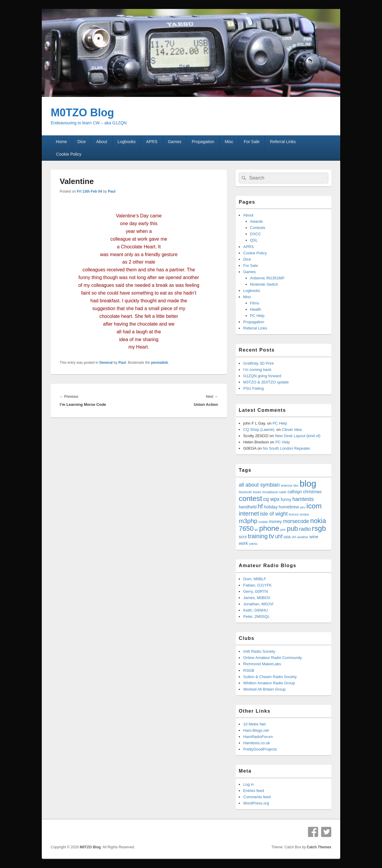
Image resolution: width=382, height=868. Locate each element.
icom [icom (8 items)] (314, 506)
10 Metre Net (254, 724)
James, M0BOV (257, 598)
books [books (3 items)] (257, 492)
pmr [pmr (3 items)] (283, 530)
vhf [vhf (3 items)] (294, 537)
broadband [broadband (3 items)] (270, 492)
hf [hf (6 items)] (260, 506)
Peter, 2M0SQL (257, 616)
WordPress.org (256, 803)
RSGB (249, 670)
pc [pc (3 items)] (256, 530)
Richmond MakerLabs (262, 664)
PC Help (257, 316)
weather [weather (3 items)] (303, 537)
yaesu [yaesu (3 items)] (253, 544)
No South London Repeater (286, 448)
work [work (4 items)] (243, 543)
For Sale (252, 142)
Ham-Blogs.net (256, 730)
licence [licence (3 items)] (294, 514)
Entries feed (254, 791)
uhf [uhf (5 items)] (279, 536)
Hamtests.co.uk (257, 743)
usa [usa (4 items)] (287, 537)
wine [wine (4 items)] (314, 537)
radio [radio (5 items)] (305, 529)
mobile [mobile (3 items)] (263, 522)
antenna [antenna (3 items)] (287, 485)
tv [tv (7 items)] (271, 536)
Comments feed (257, 797)
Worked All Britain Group (264, 689)
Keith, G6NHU (255, 610)
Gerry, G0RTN (256, 591)
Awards (257, 221)
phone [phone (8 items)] (269, 528)
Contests (258, 228)
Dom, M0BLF (255, 579)
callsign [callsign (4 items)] (295, 492)
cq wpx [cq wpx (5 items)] (271, 499)
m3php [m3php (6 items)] (248, 521)
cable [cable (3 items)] (282, 492)
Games (174, 142)
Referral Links (283, 142)
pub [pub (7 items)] (292, 529)
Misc (229, 142)
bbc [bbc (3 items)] (296, 485)
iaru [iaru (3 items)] (303, 507)
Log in (248, 784)
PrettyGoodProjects (260, 749)
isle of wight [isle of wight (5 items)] (274, 514)
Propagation (203, 142)
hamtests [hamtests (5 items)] (303, 499)
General (106, 363)
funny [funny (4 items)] (286, 499)
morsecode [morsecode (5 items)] (296, 521)
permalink (160, 363)
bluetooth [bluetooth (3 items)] (245, 492)
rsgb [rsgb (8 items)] (319, 528)
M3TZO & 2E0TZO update (266, 382)
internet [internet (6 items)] (249, 513)
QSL (254, 240)
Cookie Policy (69, 154)
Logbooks (127, 142)
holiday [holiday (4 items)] (271, 507)
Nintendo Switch (264, 284)
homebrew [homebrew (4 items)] (289, 507)
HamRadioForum (258, 737)
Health (256, 309)
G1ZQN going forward (262, 376)
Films (255, 303)
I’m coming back (257, 370)
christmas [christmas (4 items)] (312, 492)
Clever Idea (292, 430)
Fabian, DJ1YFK (257, 585)
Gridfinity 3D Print (258, 363)
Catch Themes (319, 847)
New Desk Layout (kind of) (298, 436)
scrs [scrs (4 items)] (243, 537)
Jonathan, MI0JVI (258, 604)
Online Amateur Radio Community (273, 658)
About (102, 142)
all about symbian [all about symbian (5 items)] (259, 485)
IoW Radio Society (259, 651)
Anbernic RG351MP (267, 278)
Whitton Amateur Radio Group (269, 683)
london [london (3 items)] (304, 514)
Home (61, 142)
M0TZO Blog (82, 113)
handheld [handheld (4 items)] (248, 507)
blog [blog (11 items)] (308, 483)
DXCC (256, 234)
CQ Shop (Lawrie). (259, 430)
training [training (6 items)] (258, 536)
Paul (111, 191)
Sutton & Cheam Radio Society (270, 677)
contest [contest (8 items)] (250, 498)
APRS (152, 142)
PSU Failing (254, 388)
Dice (81, 142)
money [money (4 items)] (275, 522)
